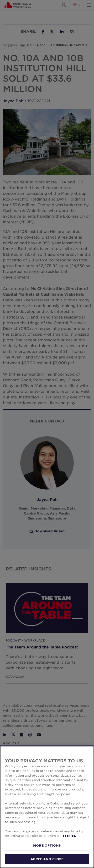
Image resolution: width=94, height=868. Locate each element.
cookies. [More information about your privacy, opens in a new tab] (69, 836)
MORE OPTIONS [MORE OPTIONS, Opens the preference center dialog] (47, 845)
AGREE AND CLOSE (47, 859)
